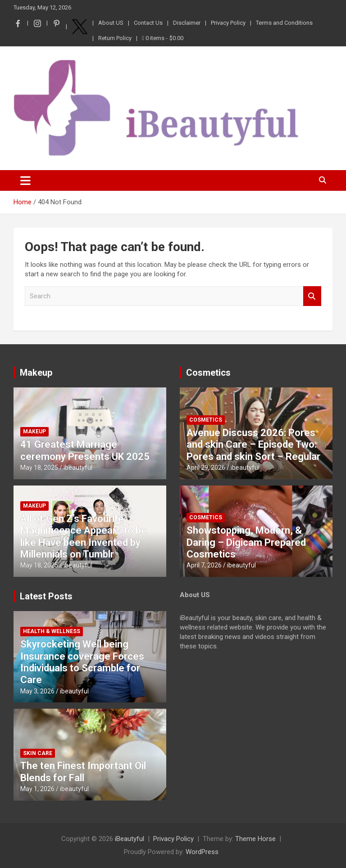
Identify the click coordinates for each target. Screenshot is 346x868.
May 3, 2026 (37, 691)
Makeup (36, 373)
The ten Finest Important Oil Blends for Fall (83, 771)
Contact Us (148, 23)
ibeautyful (78, 468)
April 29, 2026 (206, 468)
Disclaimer (187, 23)
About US (111, 23)
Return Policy (115, 38)
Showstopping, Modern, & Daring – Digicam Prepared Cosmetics (246, 542)
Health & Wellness (52, 631)
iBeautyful (130, 839)
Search (312, 296)
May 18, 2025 (39, 468)
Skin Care (38, 753)
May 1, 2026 (37, 789)
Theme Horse (255, 839)
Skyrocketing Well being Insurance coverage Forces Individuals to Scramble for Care (82, 662)
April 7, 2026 (204, 565)
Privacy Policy (228, 23)
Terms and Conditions (284, 23)
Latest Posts (46, 596)
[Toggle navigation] (25, 180)
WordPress (202, 852)
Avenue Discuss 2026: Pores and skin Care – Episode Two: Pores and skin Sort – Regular (253, 445)
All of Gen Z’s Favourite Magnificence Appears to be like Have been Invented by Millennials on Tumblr (84, 536)
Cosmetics (208, 373)
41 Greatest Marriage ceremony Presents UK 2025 (85, 450)
